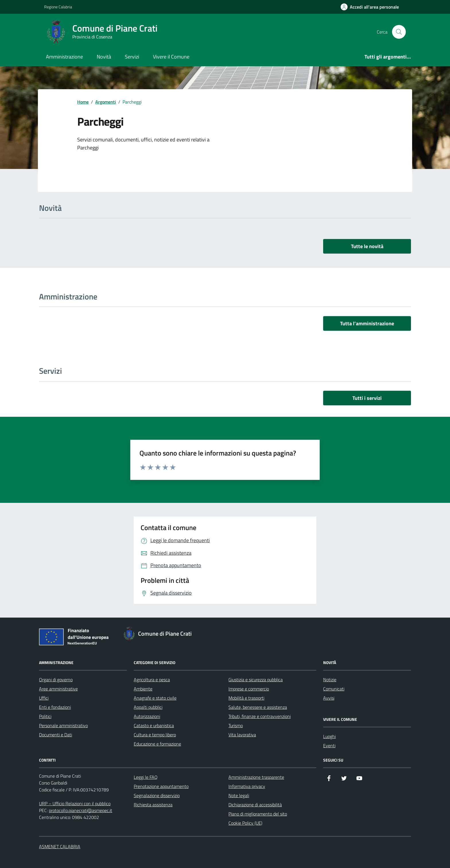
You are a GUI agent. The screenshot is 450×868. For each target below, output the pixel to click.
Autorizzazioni (147, 716)
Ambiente (143, 689)
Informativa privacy (247, 786)
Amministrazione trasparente (256, 777)
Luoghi (329, 736)
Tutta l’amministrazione (367, 323)
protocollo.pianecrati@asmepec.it (81, 810)
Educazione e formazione (157, 744)
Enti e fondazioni (55, 707)
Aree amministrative (58, 689)
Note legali (239, 795)
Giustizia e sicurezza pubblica (256, 680)
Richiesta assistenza (153, 805)
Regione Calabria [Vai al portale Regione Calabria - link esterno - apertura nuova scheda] (58, 7)
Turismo (236, 725)
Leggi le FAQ (146, 777)
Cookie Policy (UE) (245, 823)
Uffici (44, 698)
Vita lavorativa (242, 735)
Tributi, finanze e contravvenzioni (260, 716)
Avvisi (329, 698)
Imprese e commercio (249, 689)
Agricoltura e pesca (152, 680)
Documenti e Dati (56, 735)
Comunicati (334, 689)
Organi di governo (56, 680)
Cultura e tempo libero (155, 735)
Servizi (132, 57)
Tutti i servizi (367, 398)
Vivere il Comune (171, 57)
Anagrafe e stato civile (155, 698)
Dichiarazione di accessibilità (255, 805)
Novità (104, 57)
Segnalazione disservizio (157, 795)
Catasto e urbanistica (154, 725)
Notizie (330, 680)
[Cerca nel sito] (399, 32)
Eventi (329, 746)
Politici (45, 716)
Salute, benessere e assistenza (258, 707)
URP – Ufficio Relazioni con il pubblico (75, 803)
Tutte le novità (367, 246)
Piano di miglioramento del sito (258, 814)
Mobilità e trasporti (246, 698)
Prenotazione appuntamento (161, 786)
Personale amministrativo (63, 725)
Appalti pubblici (148, 707)
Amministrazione (64, 57)
